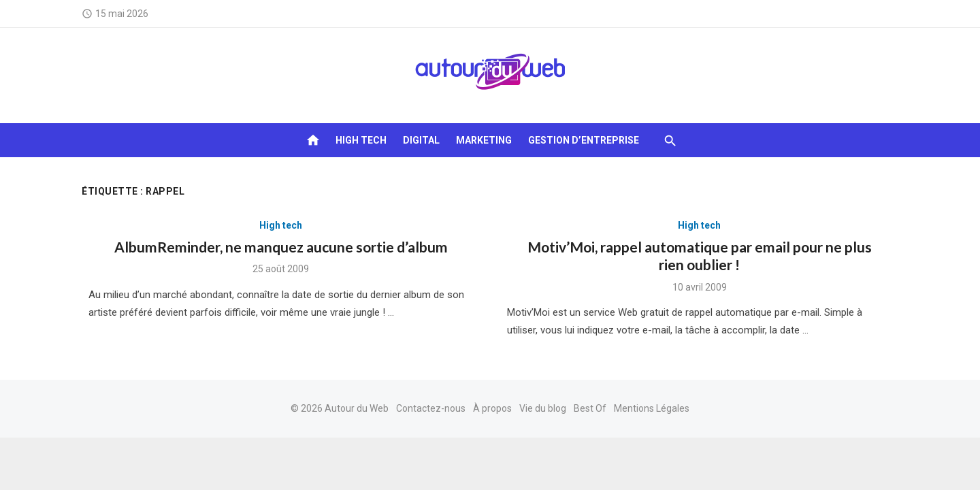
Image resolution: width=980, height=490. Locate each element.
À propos (492, 408)
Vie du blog (543, 408)
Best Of (590, 408)
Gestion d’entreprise (584, 140)
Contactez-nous (431, 408)
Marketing (484, 140)
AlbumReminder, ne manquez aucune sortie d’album (281, 247)
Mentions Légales (652, 408)
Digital (421, 140)
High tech (361, 140)
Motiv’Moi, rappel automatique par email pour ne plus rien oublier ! (700, 256)
